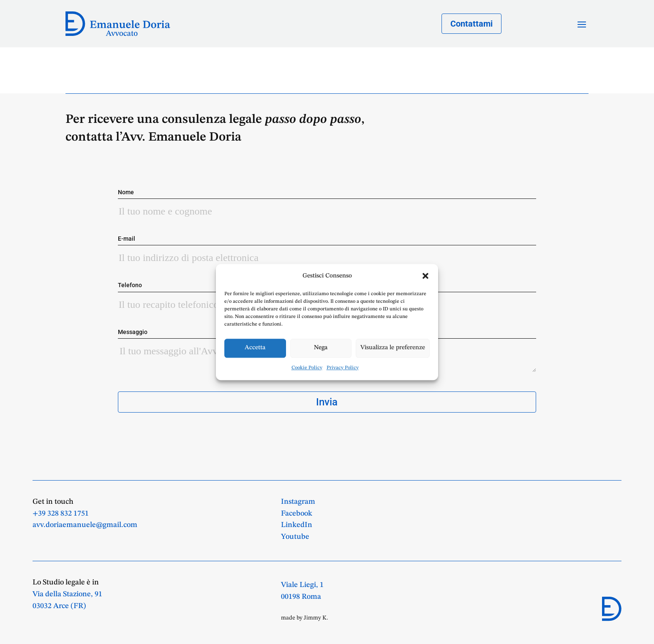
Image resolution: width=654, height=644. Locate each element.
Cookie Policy (307, 368)
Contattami (471, 24)
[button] (425, 276)
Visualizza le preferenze (393, 348)
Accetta (255, 348)
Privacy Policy (343, 368)
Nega (321, 348)
